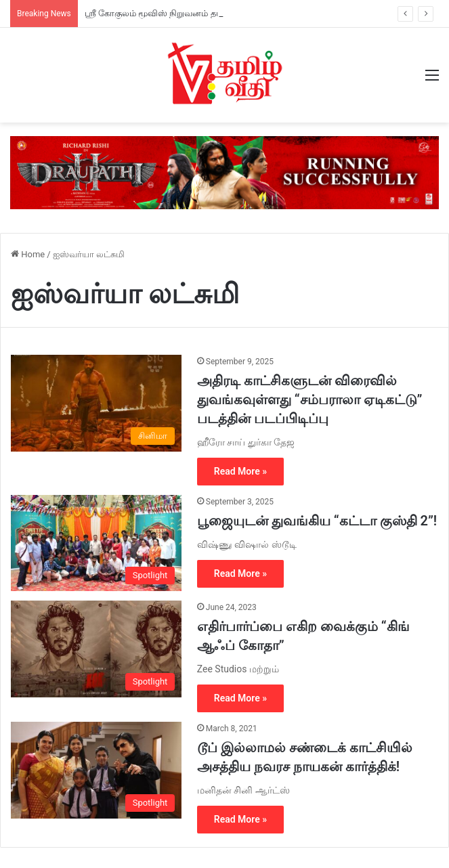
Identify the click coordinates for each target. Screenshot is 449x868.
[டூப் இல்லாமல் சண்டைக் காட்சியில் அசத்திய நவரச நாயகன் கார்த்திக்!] (96, 770)
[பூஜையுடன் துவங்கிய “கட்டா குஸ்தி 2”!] (96, 543)
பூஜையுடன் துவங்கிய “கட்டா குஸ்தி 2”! (317, 521)
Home (28, 254)
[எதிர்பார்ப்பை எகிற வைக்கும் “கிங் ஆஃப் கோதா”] (96, 649)
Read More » (240, 471)
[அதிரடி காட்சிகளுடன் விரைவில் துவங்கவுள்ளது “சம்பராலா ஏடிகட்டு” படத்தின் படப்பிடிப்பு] (96, 403)
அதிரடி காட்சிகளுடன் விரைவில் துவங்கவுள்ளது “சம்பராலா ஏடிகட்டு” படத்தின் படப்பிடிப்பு (310, 399)
